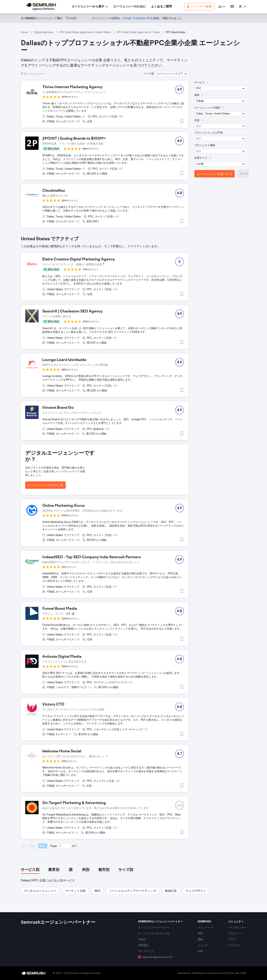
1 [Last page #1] (76, 846)
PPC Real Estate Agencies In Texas (138, 32)
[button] (222, 7)
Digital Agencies (44, 32)
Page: (54, 846)
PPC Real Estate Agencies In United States (85, 32)
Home (24, 32)
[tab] (30, 870)
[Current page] (64, 846)
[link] (130, 7)
